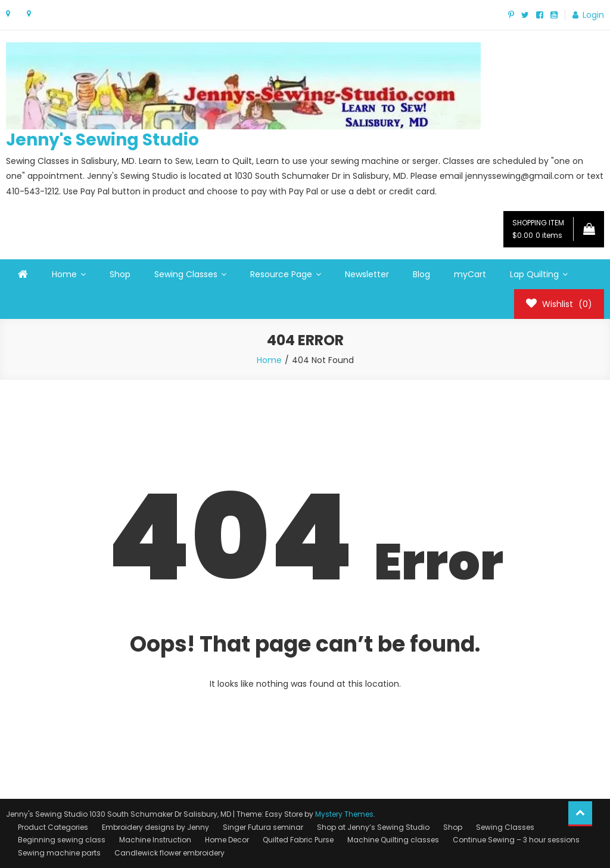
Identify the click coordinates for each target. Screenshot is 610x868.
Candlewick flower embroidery (169, 853)
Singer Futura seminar (263, 827)
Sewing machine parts (59, 853)
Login (593, 15)
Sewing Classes (186, 274)
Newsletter (367, 274)
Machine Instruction (155, 840)
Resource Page (281, 274)
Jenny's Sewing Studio (102, 140)
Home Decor (227, 840)
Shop (120, 274)
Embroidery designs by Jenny (155, 827)
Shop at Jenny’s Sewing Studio (373, 827)
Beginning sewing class (62, 840)
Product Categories (53, 827)
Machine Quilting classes (393, 840)
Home (64, 274)
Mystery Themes (344, 814)
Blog (421, 274)
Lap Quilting (534, 274)
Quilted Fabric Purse (298, 840)
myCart (470, 274)
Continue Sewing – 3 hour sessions (516, 840)
